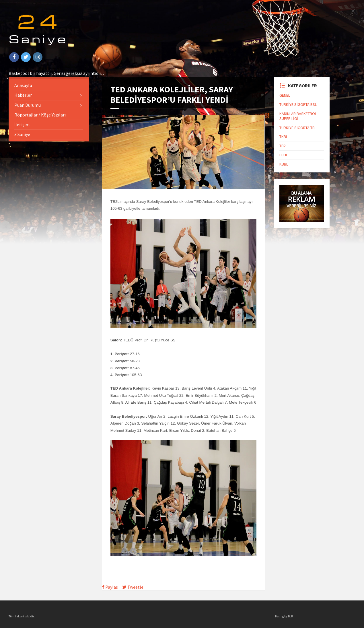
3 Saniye (22, 134)
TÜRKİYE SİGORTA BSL (298, 104)
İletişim (22, 125)
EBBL (284, 155)
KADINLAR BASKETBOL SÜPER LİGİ (298, 116)
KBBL (284, 164)
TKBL (284, 137)
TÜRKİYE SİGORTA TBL (298, 128)
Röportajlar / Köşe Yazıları (40, 115)
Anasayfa (23, 85)
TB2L (283, 146)
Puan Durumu (28, 105)
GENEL (285, 95)
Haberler (23, 95)
